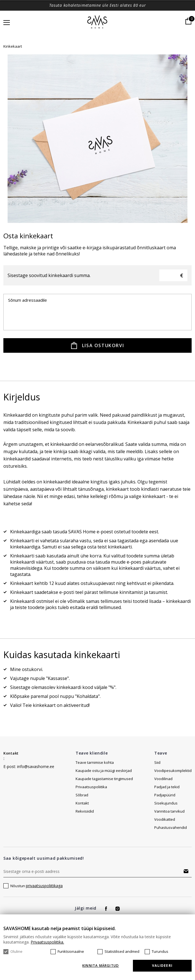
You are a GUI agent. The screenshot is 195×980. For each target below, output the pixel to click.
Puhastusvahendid (171, 827)
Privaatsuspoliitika (91, 787)
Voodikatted (165, 819)
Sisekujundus (166, 803)
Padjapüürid (165, 795)
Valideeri (162, 966)
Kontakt (11, 753)
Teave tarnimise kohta (95, 762)
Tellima (186, 871)
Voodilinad (163, 779)
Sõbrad (82, 795)
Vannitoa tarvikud (169, 811)
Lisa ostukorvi (103, 345)
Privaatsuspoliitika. (47, 942)
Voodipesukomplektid (173, 771)
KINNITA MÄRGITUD (101, 966)
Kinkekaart (13, 46)
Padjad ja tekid (167, 787)
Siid (157, 762)
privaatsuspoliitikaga (44, 886)
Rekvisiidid (85, 811)
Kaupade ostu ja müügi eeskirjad (104, 771)
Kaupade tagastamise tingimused (104, 779)
